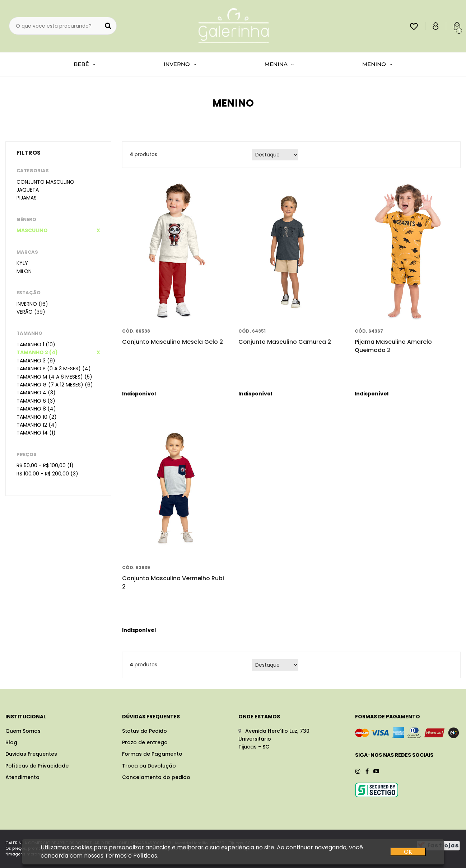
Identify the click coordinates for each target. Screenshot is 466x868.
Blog (11, 742)
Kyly (22, 263)
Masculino (32, 230)
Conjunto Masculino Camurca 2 (285, 342)
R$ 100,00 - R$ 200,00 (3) (47, 474)
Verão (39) (31, 312)
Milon (24, 271)
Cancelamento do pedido (156, 777)
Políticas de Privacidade (37, 766)
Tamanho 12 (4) (37, 425)
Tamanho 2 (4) (37, 352)
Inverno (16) (32, 304)
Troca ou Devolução (149, 766)
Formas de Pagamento (152, 754)
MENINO (377, 64)
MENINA (279, 64)
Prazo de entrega (145, 742)
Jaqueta (28, 190)
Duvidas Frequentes (31, 754)
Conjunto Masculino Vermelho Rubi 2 (173, 582)
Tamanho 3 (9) (36, 361)
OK (408, 852)
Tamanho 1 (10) (36, 344)
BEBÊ (85, 64)
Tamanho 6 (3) (36, 401)
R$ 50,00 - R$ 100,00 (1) (45, 465)
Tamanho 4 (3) (36, 393)
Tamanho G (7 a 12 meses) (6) (55, 385)
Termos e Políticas (131, 856)
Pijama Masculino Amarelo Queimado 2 (393, 346)
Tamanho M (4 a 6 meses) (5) (54, 377)
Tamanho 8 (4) (36, 409)
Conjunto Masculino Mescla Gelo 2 (173, 342)
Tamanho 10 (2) (37, 417)
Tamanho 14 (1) (36, 433)
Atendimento (22, 777)
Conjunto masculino (45, 182)
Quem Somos (23, 731)
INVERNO (180, 64)
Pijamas (27, 198)
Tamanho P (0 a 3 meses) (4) (54, 369)
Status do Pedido (145, 731)
